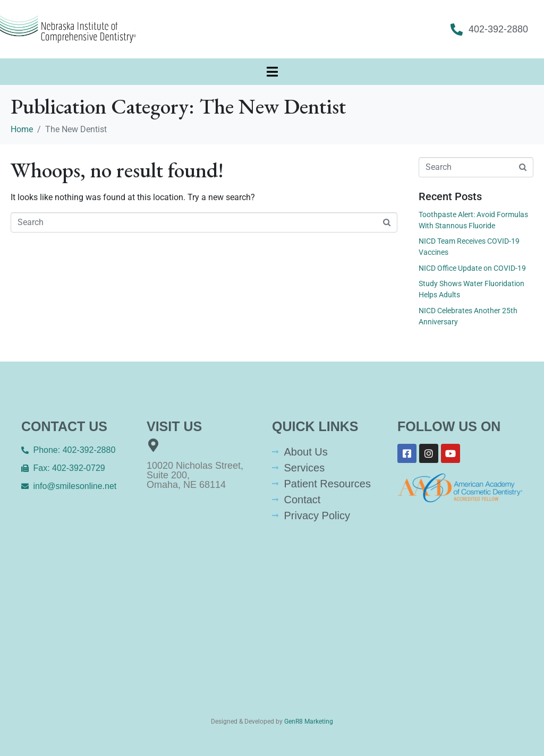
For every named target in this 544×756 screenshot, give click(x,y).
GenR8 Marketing (309, 721)
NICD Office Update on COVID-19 (472, 268)
